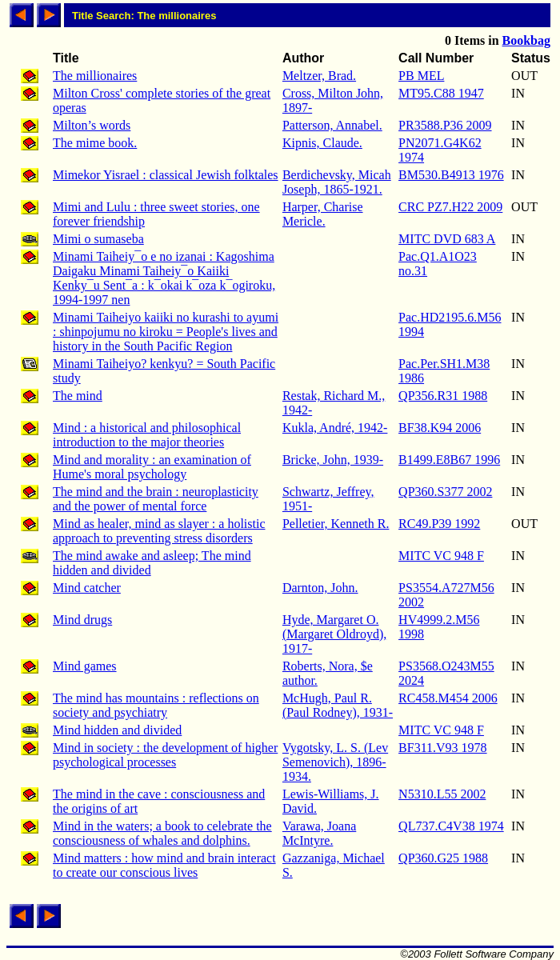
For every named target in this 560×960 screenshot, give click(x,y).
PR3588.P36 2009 (445, 125)
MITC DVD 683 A (447, 239)
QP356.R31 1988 (443, 396)
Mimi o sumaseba (98, 239)
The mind (78, 396)
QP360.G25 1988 (443, 858)
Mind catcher (87, 588)
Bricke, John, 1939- (333, 460)
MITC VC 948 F (441, 556)
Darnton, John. (320, 588)
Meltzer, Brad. (319, 76)
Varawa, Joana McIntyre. (319, 833)
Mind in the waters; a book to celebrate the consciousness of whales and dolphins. (162, 833)
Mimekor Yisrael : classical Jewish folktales (166, 175)
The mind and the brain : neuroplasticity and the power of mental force (156, 499)
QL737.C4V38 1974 (451, 826)
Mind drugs (82, 620)
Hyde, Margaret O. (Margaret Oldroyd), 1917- (334, 634)
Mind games (85, 666)
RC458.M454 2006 (448, 698)
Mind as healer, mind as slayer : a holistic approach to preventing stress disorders (159, 531)
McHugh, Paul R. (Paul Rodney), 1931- (338, 705)
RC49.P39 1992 (439, 524)
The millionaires (95, 76)
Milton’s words (92, 125)
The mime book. (95, 143)
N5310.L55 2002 (442, 794)
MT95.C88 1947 (441, 93)
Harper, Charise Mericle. (323, 214)
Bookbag (526, 40)
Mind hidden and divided (117, 730)
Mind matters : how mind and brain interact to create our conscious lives (164, 865)
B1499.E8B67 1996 (449, 460)
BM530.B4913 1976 (451, 175)
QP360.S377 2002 (445, 492)
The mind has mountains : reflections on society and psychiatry (156, 705)
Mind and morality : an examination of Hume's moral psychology (152, 467)
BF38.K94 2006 (440, 428)
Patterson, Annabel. (332, 125)
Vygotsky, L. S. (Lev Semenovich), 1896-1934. (335, 762)
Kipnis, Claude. (322, 143)
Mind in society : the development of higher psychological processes (165, 755)
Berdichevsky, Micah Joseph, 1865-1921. (337, 182)
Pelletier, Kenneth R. (336, 524)
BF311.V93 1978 (443, 748)
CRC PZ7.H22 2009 (450, 207)
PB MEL (421, 76)
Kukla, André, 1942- (335, 428)
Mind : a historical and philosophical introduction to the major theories (147, 435)
